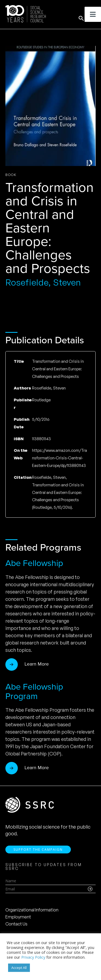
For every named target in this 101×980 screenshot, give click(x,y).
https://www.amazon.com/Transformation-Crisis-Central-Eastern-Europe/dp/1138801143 (60, 458)
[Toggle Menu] (93, 14)
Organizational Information (32, 910)
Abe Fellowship (34, 563)
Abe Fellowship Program (34, 691)
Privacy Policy (33, 957)
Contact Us (16, 924)
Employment (18, 917)
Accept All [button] (19, 968)
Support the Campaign (38, 850)
